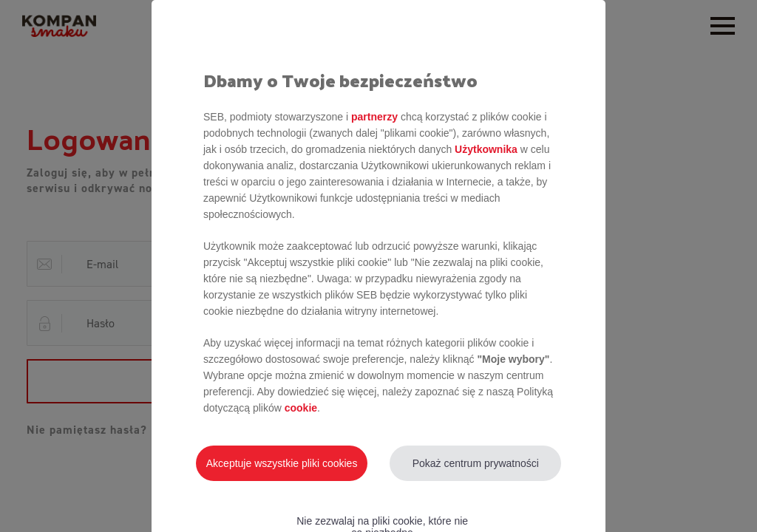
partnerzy (374, 117)
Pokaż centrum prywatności (476, 463)
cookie (301, 408)
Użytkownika (486, 149)
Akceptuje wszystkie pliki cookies (282, 463)
